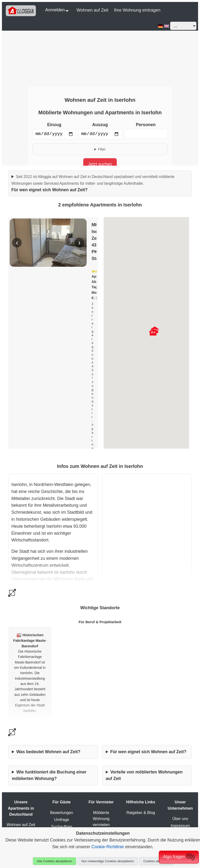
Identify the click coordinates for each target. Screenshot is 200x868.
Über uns (180, 819)
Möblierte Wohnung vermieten (101, 819)
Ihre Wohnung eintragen (137, 10)
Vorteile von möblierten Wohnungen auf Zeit (144, 775)
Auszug (100, 125)
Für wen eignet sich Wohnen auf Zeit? (93, 183)
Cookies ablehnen (156, 861)
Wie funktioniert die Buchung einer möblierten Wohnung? (49, 775)
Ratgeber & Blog (141, 813)
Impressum (180, 826)
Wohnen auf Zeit (92, 10)
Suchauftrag (61, 827)
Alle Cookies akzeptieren (55, 861)
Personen (146, 125)
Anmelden (57, 10)
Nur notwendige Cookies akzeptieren (108, 861)
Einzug (54, 125)
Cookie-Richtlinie (108, 847)
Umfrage (62, 820)
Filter (102, 149)
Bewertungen (61, 813)
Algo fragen (179, 857)
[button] (153, 332)
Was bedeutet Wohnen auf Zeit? (48, 752)
